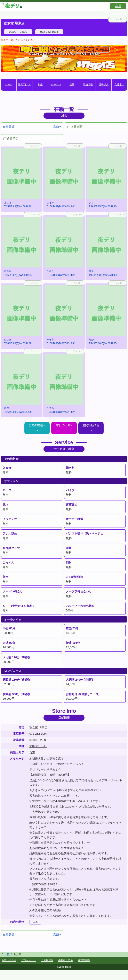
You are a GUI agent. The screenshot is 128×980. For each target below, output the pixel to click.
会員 (118, 6)
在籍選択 (8, 127)
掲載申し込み (66, 960)
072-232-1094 (38, 734)
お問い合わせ (9, 960)
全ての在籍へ (37, 425)
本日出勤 (75, 127)
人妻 (35, 922)
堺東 (32, 752)
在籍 (72, 85)
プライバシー (29, 960)
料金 (40, 85)
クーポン (56, 85)
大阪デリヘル (38, 746)
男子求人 (104, 85)
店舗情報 (88, 85)
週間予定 (11, 139)
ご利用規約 (47, 960)
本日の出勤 (63, 425)
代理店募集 (84, 960)
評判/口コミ (25, 85)
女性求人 (119, 85)
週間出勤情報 (91, 425)
